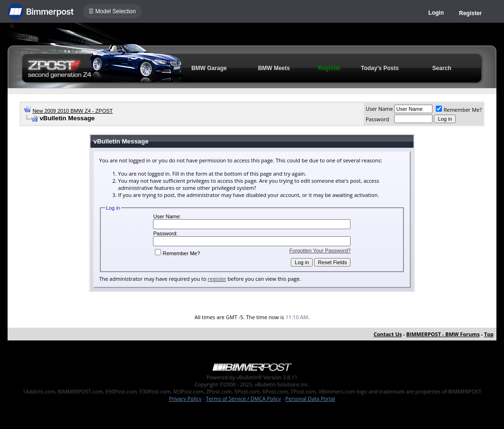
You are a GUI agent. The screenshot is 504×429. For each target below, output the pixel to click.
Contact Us (388, 334)
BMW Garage (209, 68)
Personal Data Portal (310, 398)
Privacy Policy (185, 398)
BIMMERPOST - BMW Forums (443, 334)
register (217, 279)
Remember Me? (459, 110)
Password (378, 119)
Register (470, 13)
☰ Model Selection (112, 11)
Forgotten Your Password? (320, 250)
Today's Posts (380, 68)
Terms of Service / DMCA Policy (243, 398)
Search (442, 68)
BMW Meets (274, 68)
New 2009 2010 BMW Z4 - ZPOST (73, 111)
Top (489, 334)
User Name (379, 109)
